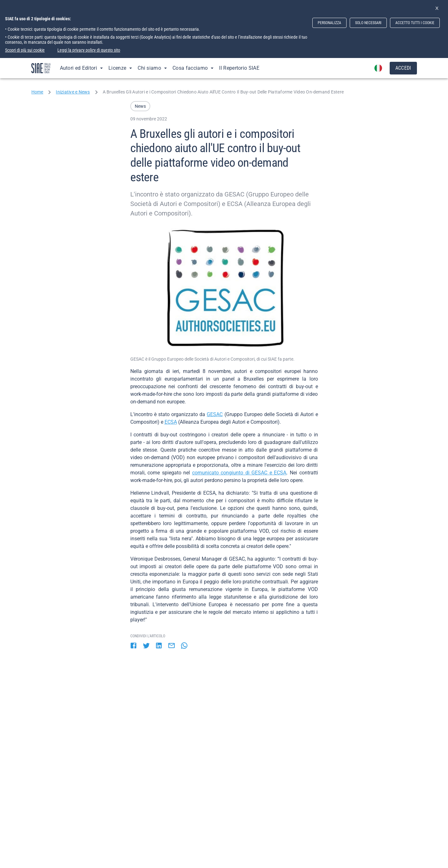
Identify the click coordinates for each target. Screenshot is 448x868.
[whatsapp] (184, 646)
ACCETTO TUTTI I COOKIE (415, 23)
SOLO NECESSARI (368, 23)
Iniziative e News (73, 92)
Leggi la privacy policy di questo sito (89, 50)
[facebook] (133, 646)
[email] (172, 646)
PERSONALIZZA (329, 23)
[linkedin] (159, 646)
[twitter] (146, 646)
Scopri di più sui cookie (25, 50)
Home (37, 92)
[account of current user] (378, 68)
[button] (140, 106)
